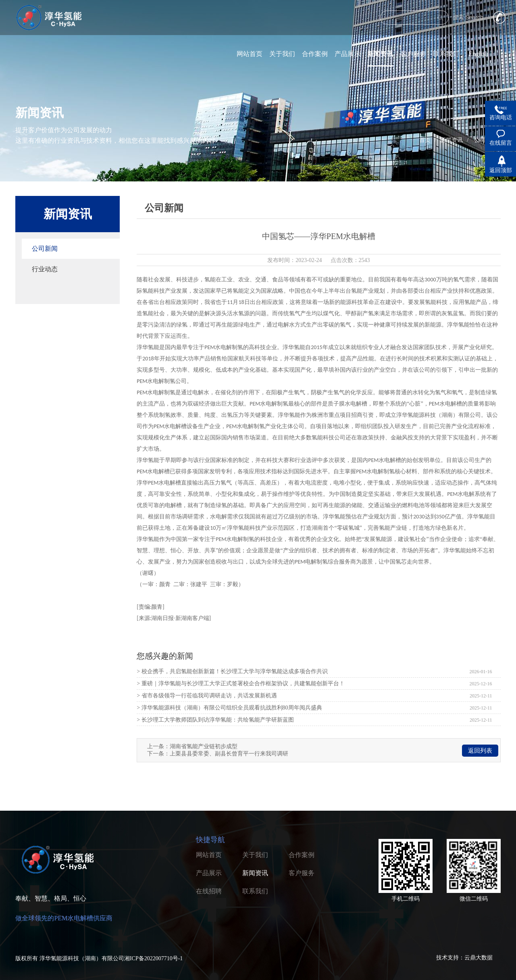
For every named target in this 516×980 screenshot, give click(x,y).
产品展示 (347, 54)
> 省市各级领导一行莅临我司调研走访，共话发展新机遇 (207, 696)
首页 (425, 140)
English (478, 54)
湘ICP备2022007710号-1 (153, 958)
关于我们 (282, 54)
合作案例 (315, 54)
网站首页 (250, 54)
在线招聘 (209, 891)
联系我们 (446, 54)
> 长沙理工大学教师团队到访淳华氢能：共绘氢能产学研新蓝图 (215, 720)
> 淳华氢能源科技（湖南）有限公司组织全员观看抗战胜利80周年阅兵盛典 (229, 708)
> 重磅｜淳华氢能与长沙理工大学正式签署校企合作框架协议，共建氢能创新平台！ (240, 684)
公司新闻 (45, 249)
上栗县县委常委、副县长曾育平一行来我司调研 (229, 754)
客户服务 (413, 54)
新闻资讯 (380, 54)
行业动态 (45, 269)
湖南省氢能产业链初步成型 (204, 746)
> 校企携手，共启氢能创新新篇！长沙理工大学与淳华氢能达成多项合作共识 (232, 671)
